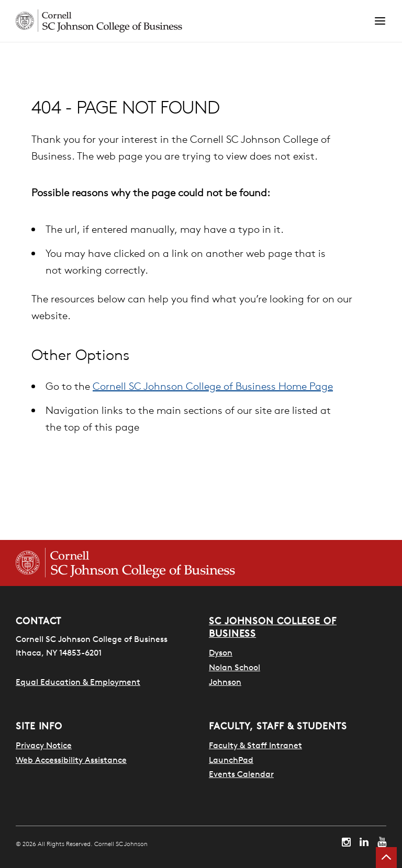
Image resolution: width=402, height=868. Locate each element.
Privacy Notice (44, 745)
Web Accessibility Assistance (71, 760)
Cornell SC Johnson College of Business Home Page (213, 386)
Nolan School (234, 667)
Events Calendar (241, 774)
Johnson (225, 682)
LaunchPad (231, 760)
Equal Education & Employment (78, 682)
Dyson (221, 652)
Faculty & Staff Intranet (255, 745)
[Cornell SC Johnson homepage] (195, 21)
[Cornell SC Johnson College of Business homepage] (125, 563)
